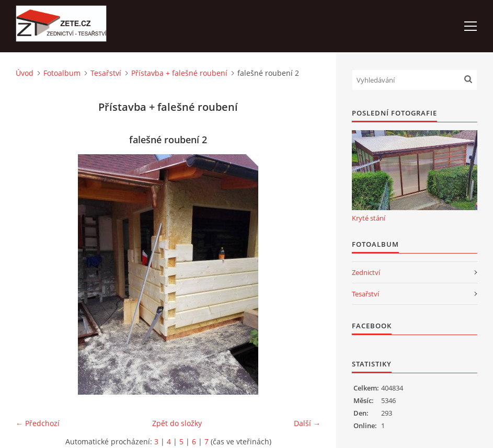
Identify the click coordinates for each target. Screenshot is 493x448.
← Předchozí (38, 423)
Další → (307, 423)
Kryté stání (369, 218)
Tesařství (106, 73)
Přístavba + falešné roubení (179, 73)
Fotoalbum (62, 73)
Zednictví (366, 272)
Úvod (25, 73)
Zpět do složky (177, 423)
